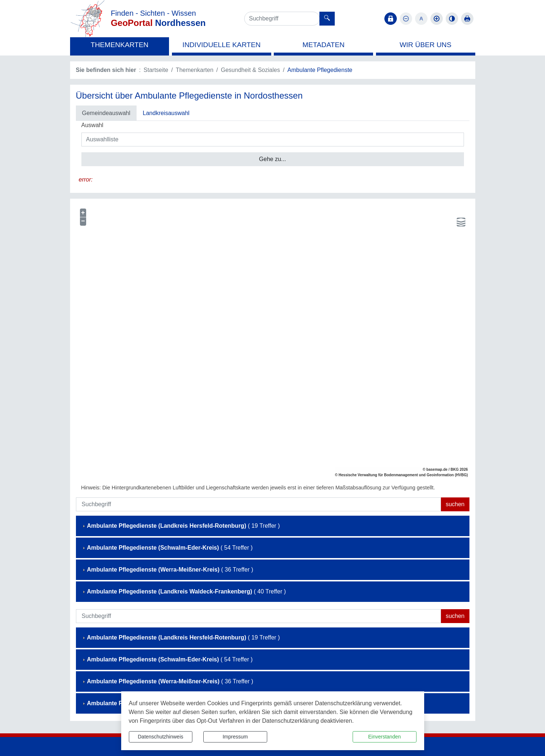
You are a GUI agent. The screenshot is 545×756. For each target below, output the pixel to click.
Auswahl (92, 125)
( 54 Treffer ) (167, 548)
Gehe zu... (273, 159)
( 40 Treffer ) (184, 591)
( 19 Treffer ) (181, 526)
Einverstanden (384, 737)
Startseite (156, 70)
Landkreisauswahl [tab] (166, 113)
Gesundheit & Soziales (250, 70)
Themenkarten (194, 70)
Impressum (235, 737)
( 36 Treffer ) (168, 570)
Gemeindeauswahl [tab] (106, 113)
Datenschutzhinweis (160, 737)
